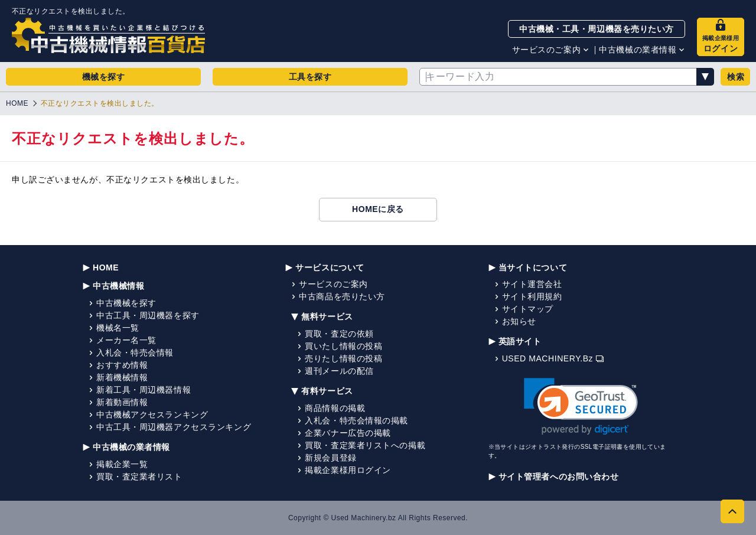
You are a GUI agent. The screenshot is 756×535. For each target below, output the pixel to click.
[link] (581, 407)
